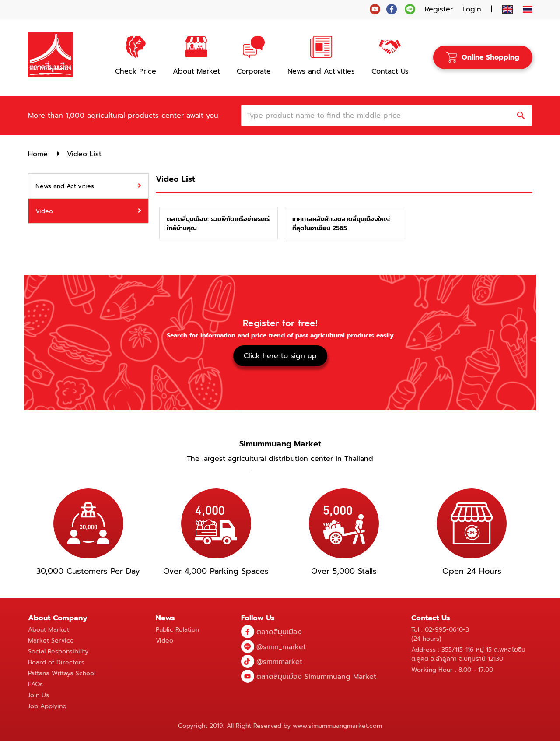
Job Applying (47, 706)
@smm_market (281, 647)
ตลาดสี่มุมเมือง (279, 632)
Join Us (38, 695)
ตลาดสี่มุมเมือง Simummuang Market (316, 677)
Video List (84, 154)
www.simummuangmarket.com (337, 726)
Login (472, 9)
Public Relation (177, 630)
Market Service (51, 641)
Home (38, 154)
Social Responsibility (58, 651)
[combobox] (381, 116)
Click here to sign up (280, 356)
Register (439, 9)
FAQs (35, 684)
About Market (49, 630)
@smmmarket (279, 662)
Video (164, 641)
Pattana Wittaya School (62, 673)
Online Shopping (483, 57)
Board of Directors (56, 662)
